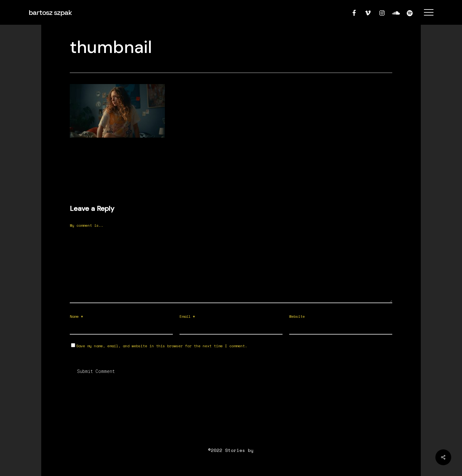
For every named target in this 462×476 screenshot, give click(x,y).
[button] (429, 13)
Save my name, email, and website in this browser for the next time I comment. (162, 346)
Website (297, 316)
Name (76, 316)
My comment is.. (86, 225)
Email (187, 316)
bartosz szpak (50, 12)
